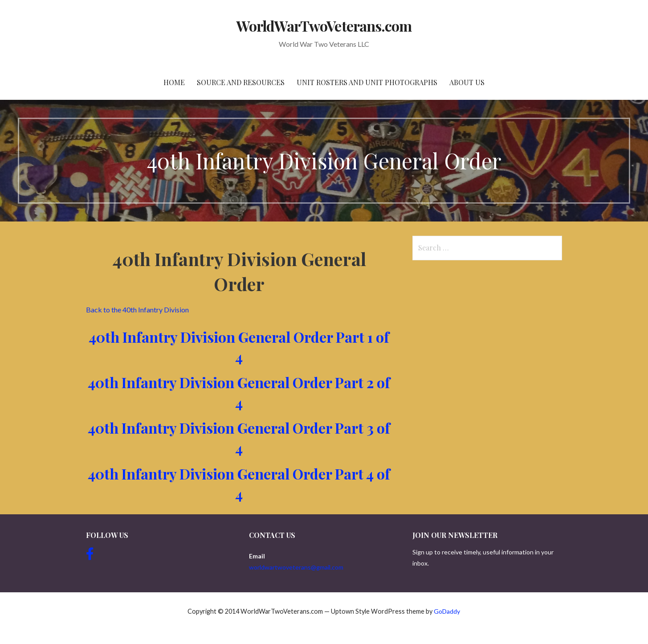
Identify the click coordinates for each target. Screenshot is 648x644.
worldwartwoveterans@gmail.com (296, 567)
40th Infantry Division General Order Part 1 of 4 (239, 347)
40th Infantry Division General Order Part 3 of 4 (239, 438)
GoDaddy (447, 611)
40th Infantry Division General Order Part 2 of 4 (239, 392)
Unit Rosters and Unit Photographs (367, 82)
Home (174, 82)
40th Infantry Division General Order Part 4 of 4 (239, 484)
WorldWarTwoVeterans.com (324, 26)
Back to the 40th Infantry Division (137, 310)
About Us (467, 82)
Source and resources (241, 82)
